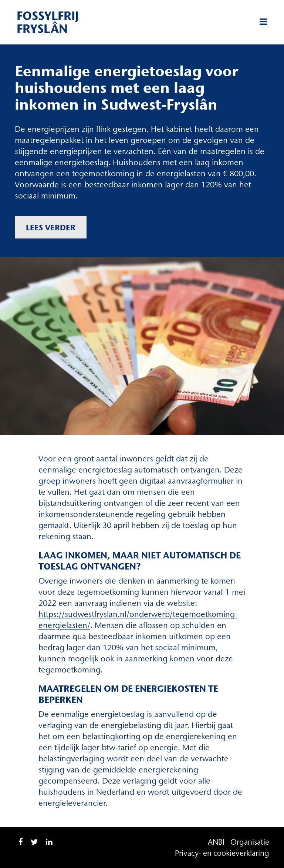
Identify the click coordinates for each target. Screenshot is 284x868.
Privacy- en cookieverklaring (222, 853)
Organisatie (250, 842)
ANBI (216, 842)
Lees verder (51, 227)
